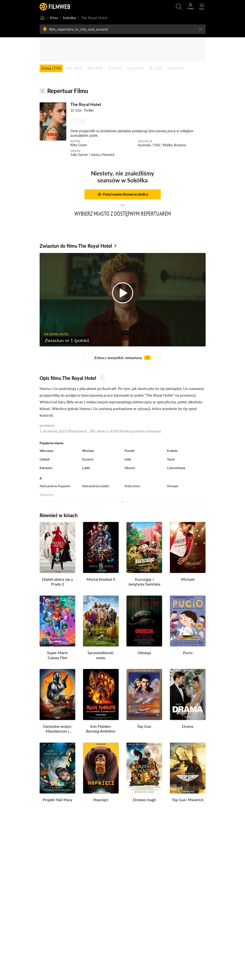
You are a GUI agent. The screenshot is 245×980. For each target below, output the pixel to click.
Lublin (86, 468)
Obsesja (144, 653)
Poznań (129, 451)
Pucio (188, 653)
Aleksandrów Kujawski (55, 486)
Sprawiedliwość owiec (101, 655)
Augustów (47, 495)
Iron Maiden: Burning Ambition (101, 729)
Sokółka (69, 18)
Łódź (128, 459)
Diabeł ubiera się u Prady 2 (57, 582)
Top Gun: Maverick (188, 800)
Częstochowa (176, 468)
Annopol (173, 486)
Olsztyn (130, 468)
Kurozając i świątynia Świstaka (144, 582)
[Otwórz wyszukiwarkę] (179, 7)
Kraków (172, 451)
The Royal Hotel (86, 104)
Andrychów (132, 486)
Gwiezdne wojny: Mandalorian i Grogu (57, 729)
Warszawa (46, 451)
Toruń (171, 459)
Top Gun (144, 726)
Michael (188, 579)
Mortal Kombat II (101, 579)
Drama (188, 726)
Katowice (46, 468)
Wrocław (88, 451)
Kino (54, 18)
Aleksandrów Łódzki (96, 486)
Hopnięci (101, 800)
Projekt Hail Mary (57, 800)
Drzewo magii (144, 800)
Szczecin (88, 459)
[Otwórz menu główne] (202, 7)
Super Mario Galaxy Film (57, 655)
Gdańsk (45, 459)
